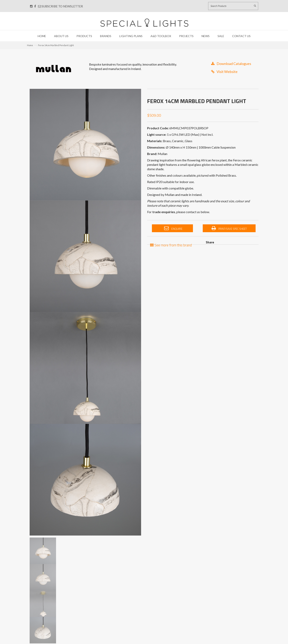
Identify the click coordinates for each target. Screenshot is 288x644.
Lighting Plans (131, 36)
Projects (186, 36)
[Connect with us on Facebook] (35, 6)
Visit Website (224, 72)
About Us (61, 36)
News (206, 36)
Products (84, 36)
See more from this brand (171, 245)
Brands (106, 36)
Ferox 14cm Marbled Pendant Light (56, 45)
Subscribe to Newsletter (60, 6)
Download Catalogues (231, 64)
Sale (221, 36)
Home (42, 36)
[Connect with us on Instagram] (31, 6)
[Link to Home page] (144, 23)
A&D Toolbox (161, 36)
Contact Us (241, 36)
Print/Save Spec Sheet (229, 228)
